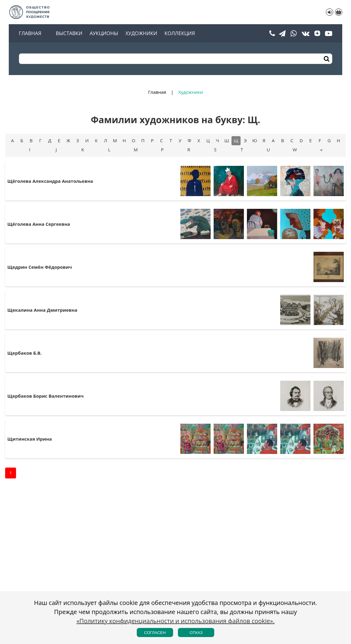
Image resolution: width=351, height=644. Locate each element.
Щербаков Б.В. (25, 353)
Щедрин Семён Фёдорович (39, 267)
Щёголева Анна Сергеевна (39, 224)
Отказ (196, 633)
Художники (141, 33)
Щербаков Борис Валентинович (45, 396)
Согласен (155, 633)
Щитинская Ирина (30, 439)
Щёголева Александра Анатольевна (50, 181)
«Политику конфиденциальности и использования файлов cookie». (176, 621)
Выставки (69, 33)
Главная (30, 33)
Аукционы (104, 33)
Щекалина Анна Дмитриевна (42, 310)
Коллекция (180, 33)
